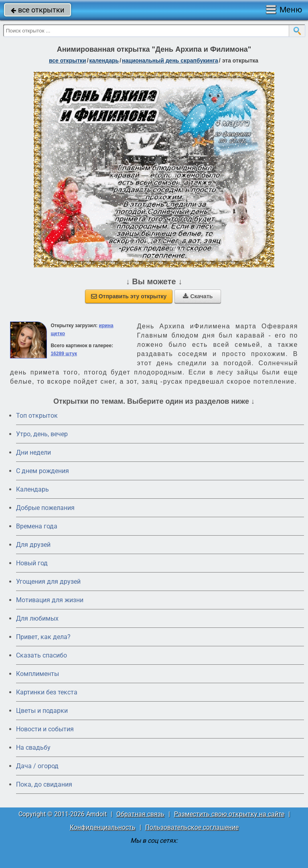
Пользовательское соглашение (192, 827)
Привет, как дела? (43, 637)
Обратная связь (140, 814)
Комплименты (37, 674)
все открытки (37, 10)
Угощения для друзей (48, 582)
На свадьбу (33, 748)
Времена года (37, 526)
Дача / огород (37, 766)
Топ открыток (37, 416)
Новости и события (45, 729)
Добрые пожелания (45, 508)
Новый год (32, 563)
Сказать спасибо (42, 655)
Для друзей (33, 545)
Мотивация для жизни (50, 600)
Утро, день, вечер (42, 434)
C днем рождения (43, 471)
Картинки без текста (47, 692)
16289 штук (64, 354)
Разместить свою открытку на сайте (229, 814)
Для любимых (37, 618)
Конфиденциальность (103, 827)
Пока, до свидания (44, 784)
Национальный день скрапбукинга (170, 61)
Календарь (104, 61)
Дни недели (33, 452)
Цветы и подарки (42, 711)
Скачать (198, 296)
